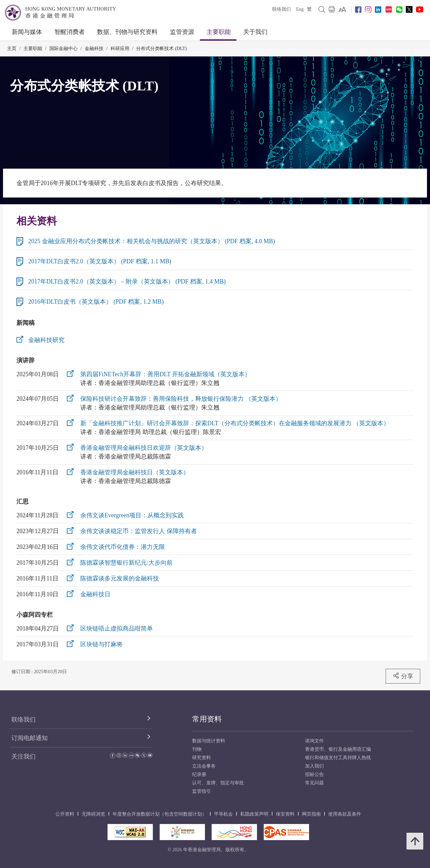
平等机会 (223, 814)
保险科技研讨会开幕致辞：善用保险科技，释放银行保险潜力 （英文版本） (181, 399)
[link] (342, 9)
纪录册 (199, 774)
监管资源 (182, 32)
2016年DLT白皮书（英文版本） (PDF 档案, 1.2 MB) (96, 302)
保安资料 (285, 814)
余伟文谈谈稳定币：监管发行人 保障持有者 (139, 531)
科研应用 (120, 49)
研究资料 (202, 758)
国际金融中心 (63, 49)
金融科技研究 (46, 340)
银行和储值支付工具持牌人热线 (338, 758)
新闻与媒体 (27, 32)
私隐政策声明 (254, 814)
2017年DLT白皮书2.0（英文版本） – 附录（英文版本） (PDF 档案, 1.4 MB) (127, 281)
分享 (403, 676)
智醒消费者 (70, 32)
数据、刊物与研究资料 (127, 32)
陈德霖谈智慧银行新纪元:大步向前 (126, 563)
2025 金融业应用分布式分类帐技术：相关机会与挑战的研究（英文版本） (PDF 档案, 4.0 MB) (152, 241)
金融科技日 (95, 594)
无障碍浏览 (93, 814)
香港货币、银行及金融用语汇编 (338, 749)
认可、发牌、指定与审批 (218, 783)
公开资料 (65, 814)
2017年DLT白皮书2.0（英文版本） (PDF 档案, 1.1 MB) (100, 261)
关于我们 (255, 32)
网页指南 (311, 814)
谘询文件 (314, 741)
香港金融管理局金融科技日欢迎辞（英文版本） (144, 448)
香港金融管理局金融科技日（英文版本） (135, 472)
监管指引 (202, 791)
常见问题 (314, 783)
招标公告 (314, 774)
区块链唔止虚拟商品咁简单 (117, 628)
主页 (12, 49)
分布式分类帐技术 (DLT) (161, 49)
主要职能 (219, 32)
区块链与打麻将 (101, 644)
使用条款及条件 (345, 814)
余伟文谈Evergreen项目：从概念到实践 (132, 515)
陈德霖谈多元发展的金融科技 (120, 578)
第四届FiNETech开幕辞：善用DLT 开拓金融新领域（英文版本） (165, 374)
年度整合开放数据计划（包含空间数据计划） (160, 814)
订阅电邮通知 (30, 738)
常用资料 (207, 719)
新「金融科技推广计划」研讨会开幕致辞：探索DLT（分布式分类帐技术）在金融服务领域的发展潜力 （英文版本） (235, 423)
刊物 (197, 749)
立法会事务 (204, 766)
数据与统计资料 (209, 741)
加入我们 (314, 766)
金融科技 (94, 49)
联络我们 (282, 9)
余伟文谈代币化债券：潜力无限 (123, 547)
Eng (300, 9)
